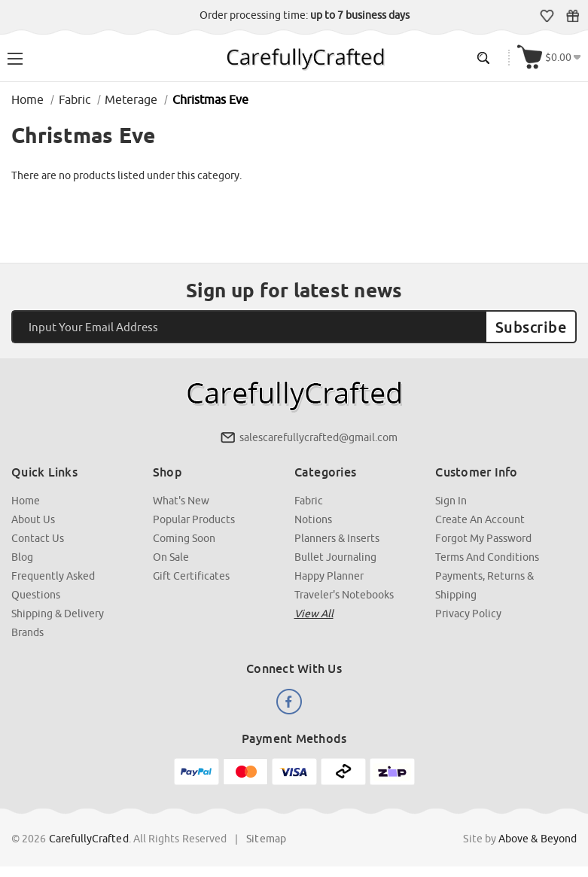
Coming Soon (184, 538)
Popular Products (194, 519)
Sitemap (266, 839)
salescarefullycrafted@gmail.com (318, 437)
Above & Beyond (538, 839)
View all (314, 614)
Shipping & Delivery (58, 614)
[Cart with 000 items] (549, 58)
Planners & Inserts (337, 538)
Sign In (451, 501)
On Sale (171, 557)
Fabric (309, 501)
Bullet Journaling (335, 557)
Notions (313, 519)
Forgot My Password (483, 538)
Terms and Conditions (487, 557)
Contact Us (38, 538)
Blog (22, 557)
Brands (27, 632)
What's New (181, 501)
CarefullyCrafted (89, 839)
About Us (33, 519)
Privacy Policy (468, 614)
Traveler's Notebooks (344, 595)
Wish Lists (547, 16)
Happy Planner (329, 576)
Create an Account (480, 519)
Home (26, 501)
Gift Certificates (573, 16)
